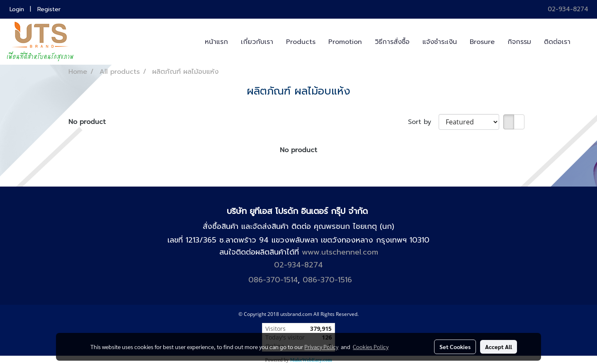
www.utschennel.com (340, 252)
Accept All (499, 347)
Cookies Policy (371, 347)
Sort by (423, 122)
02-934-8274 (567, 9)
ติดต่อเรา (557, 42)
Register (49, 9)
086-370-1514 (273, 280)
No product (87, 122)
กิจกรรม (519, 42)
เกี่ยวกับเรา (257, 42)
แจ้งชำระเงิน (440, 42)
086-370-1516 (327, 280)
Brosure (482, 42)
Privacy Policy (321, 347)
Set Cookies (455, 347)
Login (17, 9)
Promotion (345, 42)
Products (301, 42)
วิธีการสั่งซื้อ (392, 42)
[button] (584, 42)
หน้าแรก (216, 42)
